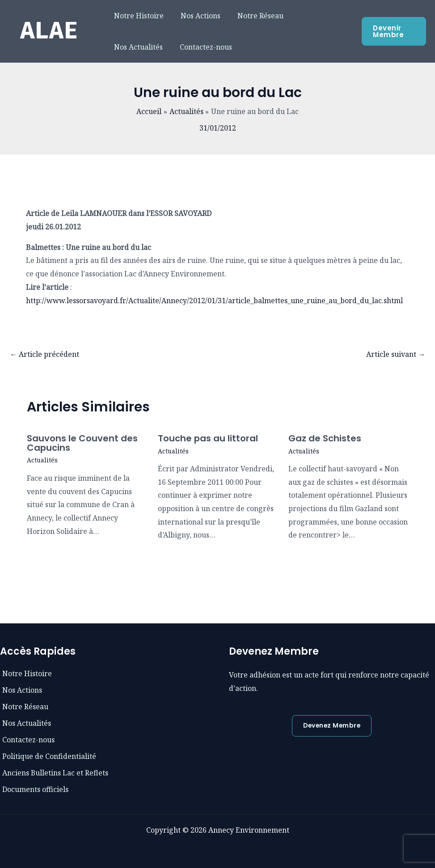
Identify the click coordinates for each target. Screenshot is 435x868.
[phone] (21, 690)
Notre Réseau (254, 16)
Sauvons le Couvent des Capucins (82, 443)
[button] (332, 726)
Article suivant (396, 354)
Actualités (42, 459)
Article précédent (44, 354)
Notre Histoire (137, 16)
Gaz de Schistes (325, 438)
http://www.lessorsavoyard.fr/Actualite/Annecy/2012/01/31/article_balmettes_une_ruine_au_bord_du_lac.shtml (214, 301)
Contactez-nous (139, 47)
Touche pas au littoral (208, 438)
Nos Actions (196, 16)
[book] (26, 673)
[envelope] (24, 706)
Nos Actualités (315, 16)
